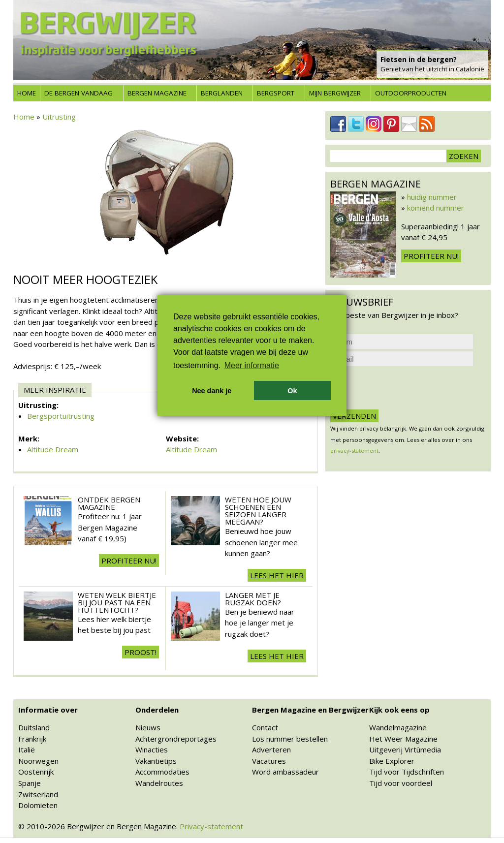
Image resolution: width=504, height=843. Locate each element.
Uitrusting (59, 117)
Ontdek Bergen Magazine (109, 503)
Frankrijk (32, 739)
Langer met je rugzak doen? (253, 599)
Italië (27, 749)
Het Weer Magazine (403, 739)
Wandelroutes (159, 783)
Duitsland (34, 727)
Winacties (152, 749)
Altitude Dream (53, 449)
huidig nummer (432, 197)
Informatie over (48, 710)
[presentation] (405, 388)
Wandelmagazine (398, 727)
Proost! (141, 652)
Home (27, 93)
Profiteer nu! (129, 561)
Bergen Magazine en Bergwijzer (310, 710)
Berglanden (222, 93)
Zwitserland (38, 794)
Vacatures (269, 761)
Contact (265, 727)
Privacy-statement (211, 826)
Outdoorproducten (411, 93)
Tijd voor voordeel (401, 783)
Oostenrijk (36, 772)
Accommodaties (162, 772)
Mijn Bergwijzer (335, 93)
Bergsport (276, 93)
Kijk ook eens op (399, 710)
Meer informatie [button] (252, 365)
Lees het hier (277, 575)
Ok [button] (292, 391)
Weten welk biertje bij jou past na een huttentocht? (117, 602)
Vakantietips (156, 761)
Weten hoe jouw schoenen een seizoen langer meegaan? (258, 511)
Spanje (30, 783)
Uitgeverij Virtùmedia (405, 749)
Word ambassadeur (285, 772)
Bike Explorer (392, 761)
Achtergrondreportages (176, 739)
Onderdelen (157, 710)
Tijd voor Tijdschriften (407, 772)
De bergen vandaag (79, 93)
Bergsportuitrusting (61, 416)
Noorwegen (38, 761)
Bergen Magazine (157, 93)
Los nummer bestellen (290, 739)
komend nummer (436, 208)
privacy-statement (354, 451)
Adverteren (271, 749)
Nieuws (148, 727)
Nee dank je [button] (212, 391)
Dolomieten (38, 805)
